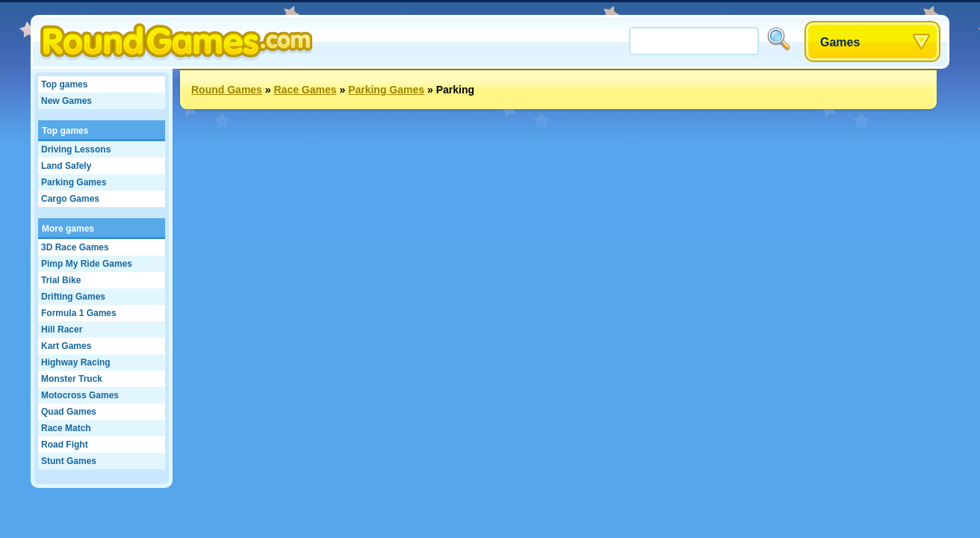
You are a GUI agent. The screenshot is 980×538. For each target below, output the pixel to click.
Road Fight (65, 445)
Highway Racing (76, 362)
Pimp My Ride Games (87, 264)
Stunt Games (69, 461)
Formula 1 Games (79, 313)
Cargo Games (70, 199)
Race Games (305, 90)
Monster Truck (72, 379)
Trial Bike (61, 280)
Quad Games (69, 412)
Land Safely (66, 166)
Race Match (66, 428)
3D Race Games (75, 247)
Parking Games (74, 182)
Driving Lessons (76, 149)
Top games (64, 84)
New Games (66, 101)
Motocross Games (80, 395)
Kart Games (66, 346)
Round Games (227, 90)
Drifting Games (73, 297)
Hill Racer (62, 330)
